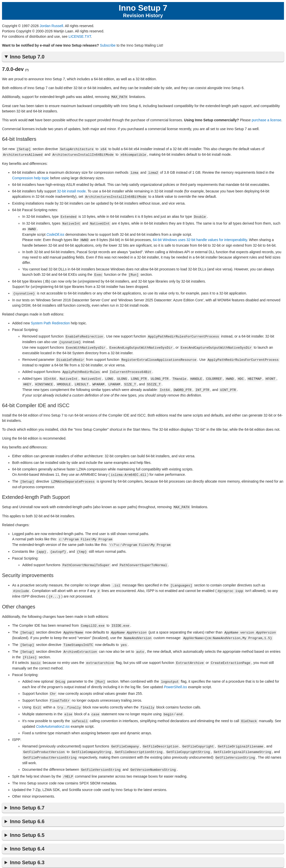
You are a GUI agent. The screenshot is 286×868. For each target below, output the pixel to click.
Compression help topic (31, 177)
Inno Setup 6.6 (27, 810)
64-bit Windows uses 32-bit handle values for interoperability (200, 238)
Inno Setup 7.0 (27, 57)
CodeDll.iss (56, 232)
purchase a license (266, 120)
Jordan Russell (51, 26)
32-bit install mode (71, 190)
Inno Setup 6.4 (27, 837)
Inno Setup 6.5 (27, 823)
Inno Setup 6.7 (27, 796)
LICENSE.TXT (80, 36)
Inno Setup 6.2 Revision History (27, 862)
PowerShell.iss (175, 678)
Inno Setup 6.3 (27, 851)
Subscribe (108, 45)
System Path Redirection (50, 320)
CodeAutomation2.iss (53, 716)
